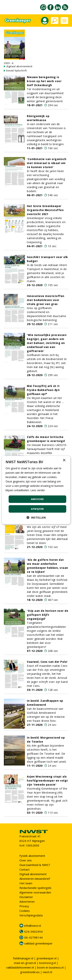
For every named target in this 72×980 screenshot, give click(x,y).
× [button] (64, 460)
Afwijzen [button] (37, 509)
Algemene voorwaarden (35, 892)
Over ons (26, 860)
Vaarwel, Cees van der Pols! (47, 662)
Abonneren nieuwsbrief (35, 879)
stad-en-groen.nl (25, 963)
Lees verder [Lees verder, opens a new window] (38, 490)
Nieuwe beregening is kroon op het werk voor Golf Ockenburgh (44, 81)
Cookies (25, 911)
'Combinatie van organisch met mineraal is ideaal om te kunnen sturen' (47, 163)
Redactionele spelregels (35, 888)
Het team (26, 883)
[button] (36, 518)
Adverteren (27, 902)
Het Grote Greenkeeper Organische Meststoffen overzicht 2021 (45, 210)
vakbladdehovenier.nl (20, 967)
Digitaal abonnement (33, 874)
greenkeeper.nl (46, 958)
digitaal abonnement (19, 66)
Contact (24, 869)
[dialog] (36, 490)
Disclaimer (26, 897)
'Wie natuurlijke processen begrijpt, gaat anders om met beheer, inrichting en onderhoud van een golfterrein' (47, 343)
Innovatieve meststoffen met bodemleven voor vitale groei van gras (46, 300)
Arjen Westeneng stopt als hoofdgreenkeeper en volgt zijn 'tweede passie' (47, 781)
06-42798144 (33, 937)
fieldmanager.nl (23, 958)
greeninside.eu (30, 972)
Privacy (24, 906)
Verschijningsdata (31, 915)
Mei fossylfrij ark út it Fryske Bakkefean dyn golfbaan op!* (43, 390)
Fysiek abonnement (32, 856)
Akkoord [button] (37, 499)
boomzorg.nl (47, 963)
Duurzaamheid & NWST (35, 865)
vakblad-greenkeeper (38, 943)
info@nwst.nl (33, 926)
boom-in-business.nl (50, 967)
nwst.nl (47, 972)
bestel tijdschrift (17, 70)
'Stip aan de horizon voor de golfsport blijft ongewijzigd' (48, 615)
